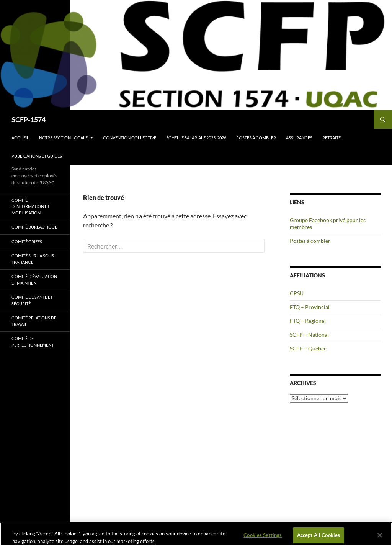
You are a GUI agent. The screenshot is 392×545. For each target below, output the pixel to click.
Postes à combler (256, 138)
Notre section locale (63, 138)
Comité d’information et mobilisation (30, 206)
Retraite (332, 138)
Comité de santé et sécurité (32, 300)
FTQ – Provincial (310, 307)
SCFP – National (309, 335)
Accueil (20, 138)
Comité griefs (27, 241)
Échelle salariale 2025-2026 (196, 138)
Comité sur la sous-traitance (33, 259)
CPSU (297, 293)
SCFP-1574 (29, 119)
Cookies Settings (263, 537)
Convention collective (130, 138)
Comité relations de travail (34, 321)
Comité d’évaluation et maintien (34, 280)
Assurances (299, 138)
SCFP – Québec (308, 348)
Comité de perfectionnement (33, 342)
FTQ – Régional (308, 321)
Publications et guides (37, 156)
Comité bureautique (34, 227)
